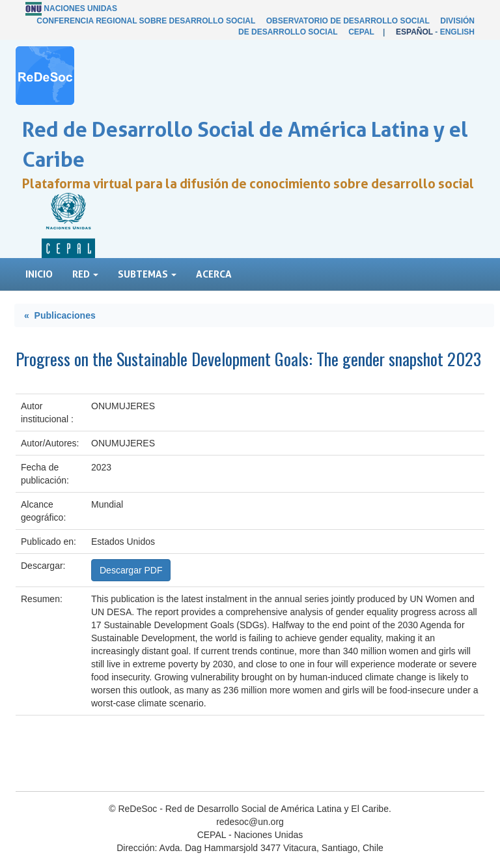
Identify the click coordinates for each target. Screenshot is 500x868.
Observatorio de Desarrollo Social (348, 21)
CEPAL (361, 32)
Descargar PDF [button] (131, 570)
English (457, 32)
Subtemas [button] (147, 274)
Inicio (39, 274)
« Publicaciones (60, 315)
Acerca (214, 274)
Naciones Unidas (80, 8)
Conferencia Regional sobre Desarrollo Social (146, 21)
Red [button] (85, 274)
